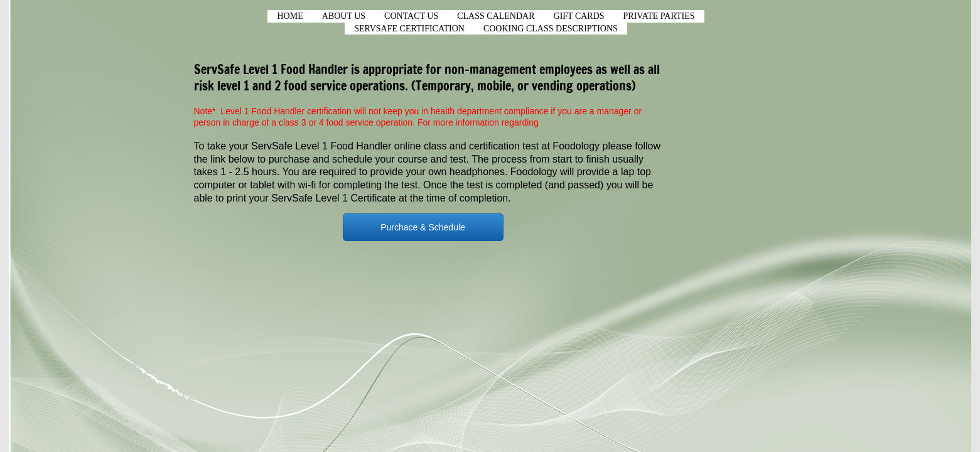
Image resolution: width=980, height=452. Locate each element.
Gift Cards (579, 16)
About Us (344, 16)
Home (290, 16)
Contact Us (411, 16)
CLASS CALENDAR (496, 16)
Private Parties (659, 16)
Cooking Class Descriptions (551, 29)
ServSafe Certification (409, 29)
